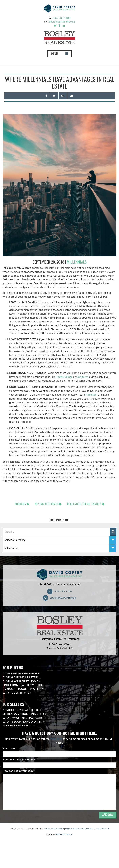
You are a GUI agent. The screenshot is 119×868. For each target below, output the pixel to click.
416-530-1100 (62, 18)
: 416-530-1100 (60, 591)
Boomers (20, 504)
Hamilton (91, 395)
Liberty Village (64, 377)
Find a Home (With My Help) (22, 685)
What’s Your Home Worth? (22, 722)
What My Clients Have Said (22, 718)
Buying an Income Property (23, 689)
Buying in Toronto (47, 504)
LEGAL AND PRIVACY (54, 829)
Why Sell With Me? (16, 725)
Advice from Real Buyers (21, 673)
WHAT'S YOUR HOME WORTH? (80, 829)
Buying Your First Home (20, 681)
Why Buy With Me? (16, 693)
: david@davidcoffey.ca (60, 598)
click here (56, 739)
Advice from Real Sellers (21, 710)
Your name (10, 748)
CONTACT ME (103, 829)
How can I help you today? (18, 771)
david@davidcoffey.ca (62, 22)
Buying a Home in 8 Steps (21, 677)
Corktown (82, 377)
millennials (77, 262)
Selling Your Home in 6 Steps (24, 714)
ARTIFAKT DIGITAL (64, 834)
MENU (59, 54)
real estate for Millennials (84, 504)
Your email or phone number (20, 759)
